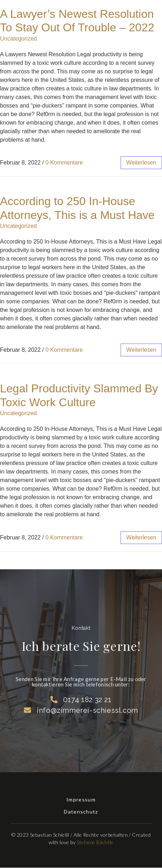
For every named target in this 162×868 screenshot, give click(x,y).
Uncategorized (18, 39)
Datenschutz (81, 812)
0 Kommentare (64, 163)
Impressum (81, 799)
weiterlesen (141, 163)
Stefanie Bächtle (95, 842)
